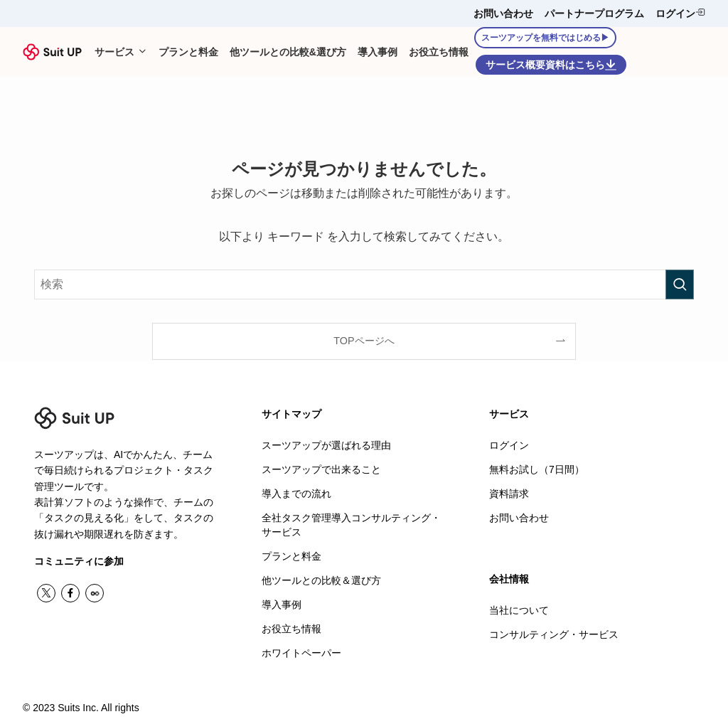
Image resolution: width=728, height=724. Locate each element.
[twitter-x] (46, 593)
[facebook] (70, 593)
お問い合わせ (503, 14)
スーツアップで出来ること (321, 469)
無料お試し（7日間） (537, 469)
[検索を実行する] (680, 284)
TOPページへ (364, 341)
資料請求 (509, 493)
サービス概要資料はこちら (551, 65)
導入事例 (282, 602)
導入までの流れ (296, 493)
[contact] (95, 593)
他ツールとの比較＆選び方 (321, 578)
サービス (509, 414)
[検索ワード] (364, 284)
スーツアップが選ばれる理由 (326, 445)
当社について (519, 609)
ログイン (680, 13)
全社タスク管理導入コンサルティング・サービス (351, 523)
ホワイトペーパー (301, 650)
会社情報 (509, 578)
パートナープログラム (594, 14)
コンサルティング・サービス (554, 633)
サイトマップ (291, 414)
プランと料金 (291, 555)
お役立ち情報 (291, 626)
